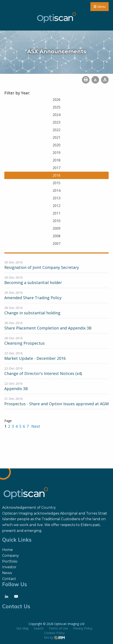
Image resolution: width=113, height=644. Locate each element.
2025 (56, 107)
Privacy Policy (83, 628)
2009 (56, 228)
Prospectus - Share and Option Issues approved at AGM (56, 404)
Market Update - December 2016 (35, 358)
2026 (56, 100)
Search (39, 628)
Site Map (22, 628)
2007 (56, 244)
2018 (56, 160)
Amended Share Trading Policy (33, 298)
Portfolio (10, 561)
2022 (56, 130)
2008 (56, 236)
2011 (56, 213)
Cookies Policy (54, 633)
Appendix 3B (16, 389)
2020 (56, 145)
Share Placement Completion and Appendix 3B (48, 328)
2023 (56, 122)
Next (35, 426)
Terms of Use (58, 628)
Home (7, 550)
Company (11, 556)
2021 (56, 137)
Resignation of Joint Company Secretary (42, 267)
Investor (9, 567)
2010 (56, 221)
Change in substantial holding (32, 313)
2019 (56, 153)
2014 (56, 190)
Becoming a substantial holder (33, 282)
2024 (56, 115)
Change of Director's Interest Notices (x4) (43, 373)
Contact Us (16, 606)
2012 (56, 206)
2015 (56, 183)
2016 (56, 175)
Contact (9, 579)
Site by (54, 637)
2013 (56, 198)
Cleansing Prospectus (25, 343)
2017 (56, 168)
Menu (100, 7)
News (7, 573)
